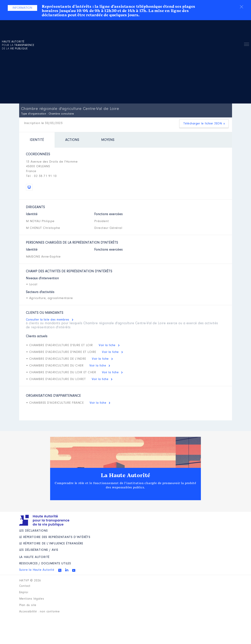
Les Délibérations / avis (39, 550)
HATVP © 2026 (30, 581)
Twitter (60, 570)
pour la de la (18, 45)
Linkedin (67, 570)
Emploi (24, 592)
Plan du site (28, 605)
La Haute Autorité (126, 475)
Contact (25, 586)
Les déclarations (33, 531)
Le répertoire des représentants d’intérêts (55, 537)
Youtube (74, 570)
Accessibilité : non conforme (39, 612)
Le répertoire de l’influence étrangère (51, 544)
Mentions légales (32, 599)
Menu (247, 45)
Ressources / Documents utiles (45, 564)
